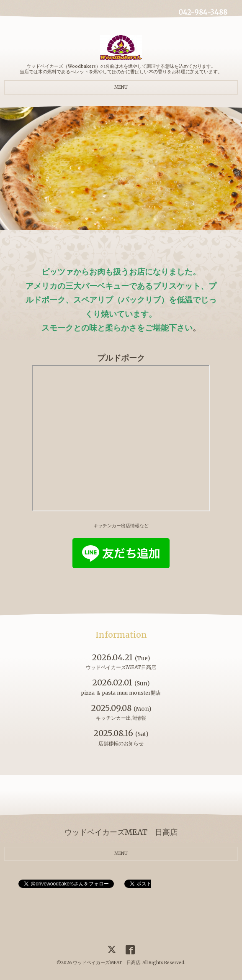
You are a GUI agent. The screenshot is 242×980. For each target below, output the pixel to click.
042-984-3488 (203, 12)
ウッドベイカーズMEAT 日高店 (107, 963)
